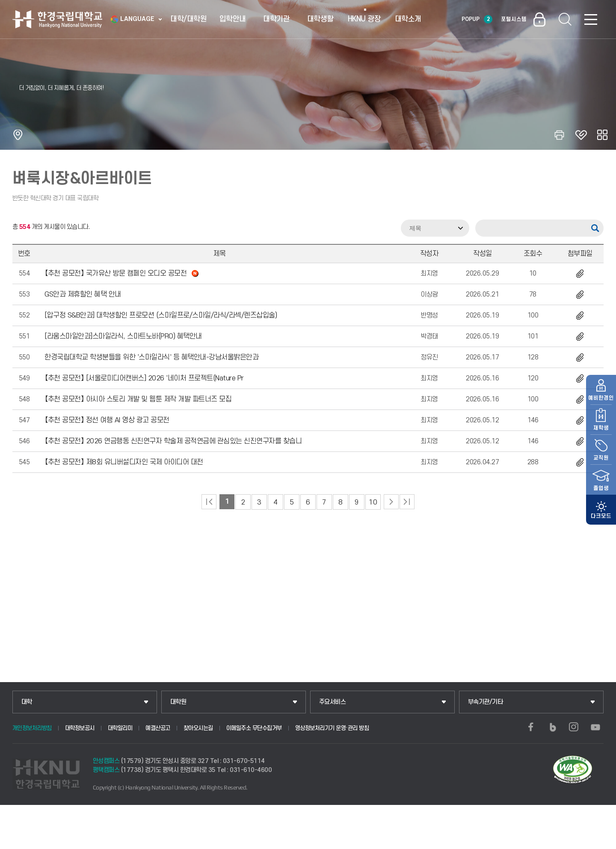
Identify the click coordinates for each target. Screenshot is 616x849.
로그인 (539, 19)
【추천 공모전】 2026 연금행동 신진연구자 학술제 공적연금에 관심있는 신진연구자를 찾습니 (173, 441)
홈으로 (18, 135)
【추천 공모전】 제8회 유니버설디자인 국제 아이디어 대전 (124, 462)
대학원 (178, 702)
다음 (391, 502)
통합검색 (565, 19)
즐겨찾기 (581, 135)
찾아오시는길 (198, 728)
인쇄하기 (560, 135)
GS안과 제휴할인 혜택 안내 (83, 294)
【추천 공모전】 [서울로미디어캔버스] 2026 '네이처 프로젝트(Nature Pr (144, 378)
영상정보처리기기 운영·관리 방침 (332, 728)
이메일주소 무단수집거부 (254, 728)
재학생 (601, 408)
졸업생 (601, 468)
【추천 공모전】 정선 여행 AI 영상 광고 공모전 (107, 420)
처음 (209, 502)
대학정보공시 (80, 728)
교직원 (601, 438)
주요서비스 (333, 702)
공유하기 (602, 135)
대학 (27, 702)
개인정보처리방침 (32, 728)
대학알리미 (120, 728)
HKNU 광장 (364, 19)
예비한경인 (601, 378)
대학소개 (408, 19)
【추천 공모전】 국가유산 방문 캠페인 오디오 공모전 (121, 273)
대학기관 (276, 19)
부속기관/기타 (486, 702)
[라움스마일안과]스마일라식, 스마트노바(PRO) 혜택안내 (123, 336)
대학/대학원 (188, 19)
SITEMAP (591, 19)
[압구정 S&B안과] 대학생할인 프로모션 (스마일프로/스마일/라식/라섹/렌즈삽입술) (161, 315)
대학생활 (320, 19)
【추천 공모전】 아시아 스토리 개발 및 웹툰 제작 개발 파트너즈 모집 (138, 399)
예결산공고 (158, 728)
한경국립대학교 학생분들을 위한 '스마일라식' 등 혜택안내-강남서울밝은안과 (151, 357)
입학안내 (233, 19)
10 (373, 502)
